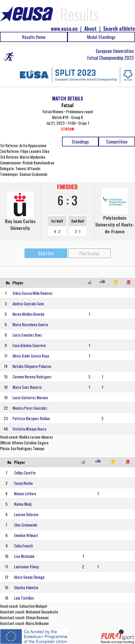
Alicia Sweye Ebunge (29, 577)
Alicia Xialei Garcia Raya (31, 356)
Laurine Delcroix (26, 514)
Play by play (89, 253)
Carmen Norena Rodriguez (32, 377)
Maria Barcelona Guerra (30, 324)
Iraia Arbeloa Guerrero (29, 345)
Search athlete (119, 29)
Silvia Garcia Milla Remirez (33, 293)
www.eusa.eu (64, 29)
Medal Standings (101, 37)
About (90, 29)
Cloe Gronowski (26, 525)
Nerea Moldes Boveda (28, 314)
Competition (117, 142)
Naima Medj (23, 504)
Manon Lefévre (25, 493)
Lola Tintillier (24, 598)
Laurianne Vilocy (26, 567)
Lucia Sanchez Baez (27, 335)
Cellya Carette (25, 473)
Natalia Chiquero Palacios (32, 366)
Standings (80, 142)
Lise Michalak (24, 556)
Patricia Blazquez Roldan (31, 418)
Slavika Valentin (26, 587)
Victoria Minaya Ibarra (29, 429)
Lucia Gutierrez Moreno (30, 397)
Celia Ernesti (24, 546)
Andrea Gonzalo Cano (28, 303)
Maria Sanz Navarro (27, 387)
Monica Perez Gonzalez (30, 408)
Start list (46, 253)
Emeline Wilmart (26, 535)
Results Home (34, 37)
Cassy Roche (23, 483)
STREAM (67, 129)
